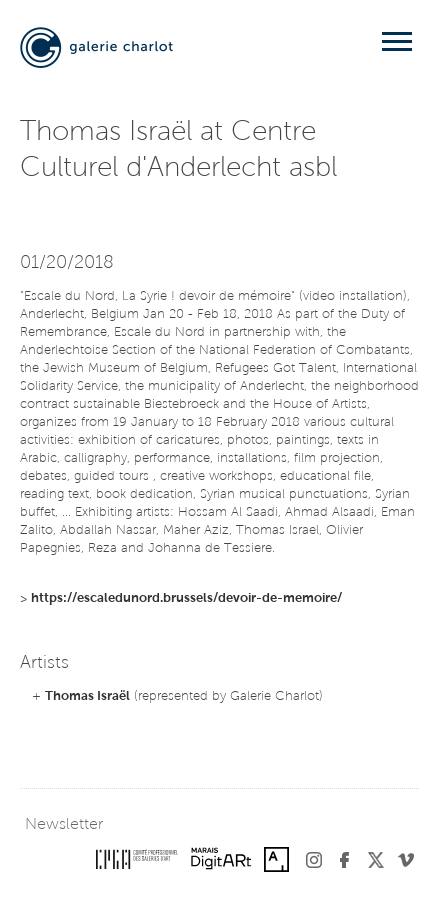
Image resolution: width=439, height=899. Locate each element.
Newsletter (64, 825)
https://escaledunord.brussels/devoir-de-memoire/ (186, 598)
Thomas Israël (87, 696)
